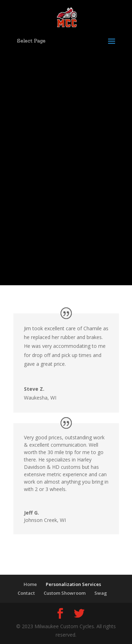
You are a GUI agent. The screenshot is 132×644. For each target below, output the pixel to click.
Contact (26, 593)
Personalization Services (73, 584)
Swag (101, 593)
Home (30, 584)
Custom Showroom (65, 593)
